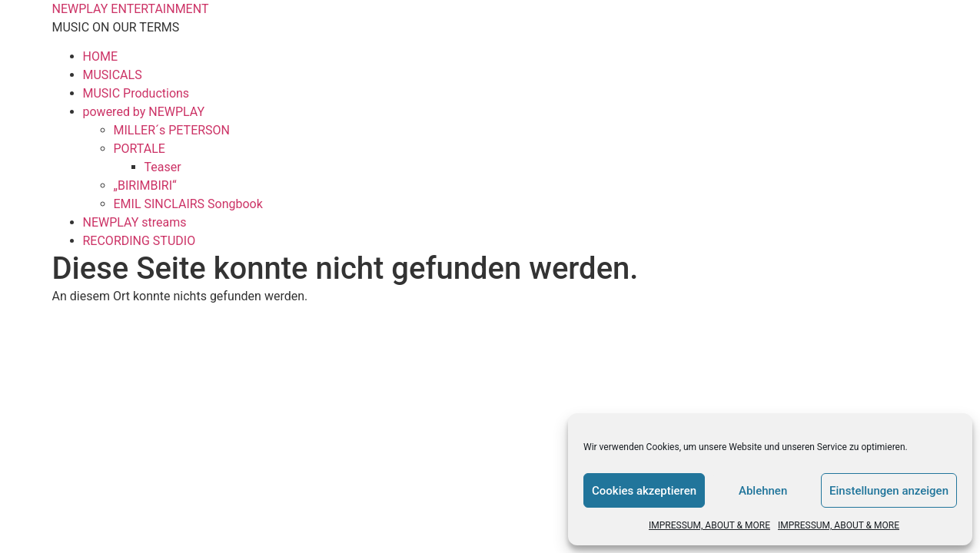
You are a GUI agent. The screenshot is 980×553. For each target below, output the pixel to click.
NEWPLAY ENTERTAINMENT (131, 9)
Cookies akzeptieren (644, 491)
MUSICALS (113, 75)
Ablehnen (763, 491)
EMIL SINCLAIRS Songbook (188, 204)
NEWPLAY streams (135, 222)
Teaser (163, 167)
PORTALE (140, 149)
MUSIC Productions (136, 93)
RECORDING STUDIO (140, 241)
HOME (100, 56)
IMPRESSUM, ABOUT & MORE (709, 525)
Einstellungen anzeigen (889, 491)
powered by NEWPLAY (144, 112)
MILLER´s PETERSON (172, 130)
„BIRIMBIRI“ (145, 185)
